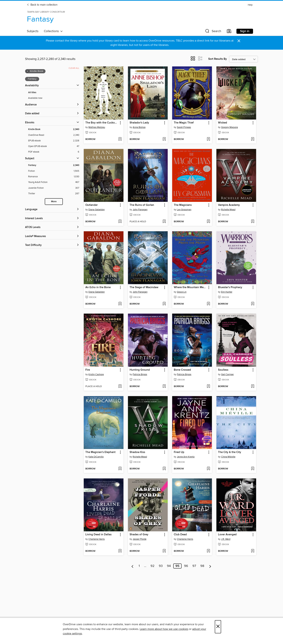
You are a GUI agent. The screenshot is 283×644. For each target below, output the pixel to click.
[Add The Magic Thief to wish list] (208, 139)
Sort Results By (218, 59)
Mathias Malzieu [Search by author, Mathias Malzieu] (97, 127)
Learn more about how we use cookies (164, 629)
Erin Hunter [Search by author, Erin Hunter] (227, 292)
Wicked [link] (223, 123)
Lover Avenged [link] (227, 535)
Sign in (245, 31)
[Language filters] (52, 210)
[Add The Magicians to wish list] (208, 222)
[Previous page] (133, 566)
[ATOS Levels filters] (52, 227)
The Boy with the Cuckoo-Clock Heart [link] (102, 123)
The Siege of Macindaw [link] (144, 287)
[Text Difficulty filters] (52, 245)
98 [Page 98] (202, 566)
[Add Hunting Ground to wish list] (164, 387)
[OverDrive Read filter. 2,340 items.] (54, 135)
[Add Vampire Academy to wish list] (253, 222)
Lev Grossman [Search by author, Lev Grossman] (184, 210)
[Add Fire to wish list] (120, 387)
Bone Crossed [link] (182, 370)
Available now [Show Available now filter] (35, 98)
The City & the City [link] (230, 452)
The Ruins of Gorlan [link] (142, 205)
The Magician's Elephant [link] (100, 452)
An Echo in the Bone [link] (98, 287)
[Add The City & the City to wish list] (253, 469)
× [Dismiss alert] (239, 41)
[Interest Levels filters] (52, 219)
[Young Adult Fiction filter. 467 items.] (54, 182)
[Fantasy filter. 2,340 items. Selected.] (54, 165)
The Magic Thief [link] (184, 123)
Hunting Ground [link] (140, 370)
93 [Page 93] (161, 566)
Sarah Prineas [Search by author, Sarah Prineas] (184, 127)
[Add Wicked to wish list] (253, 139)
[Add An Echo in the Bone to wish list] (120, 304)
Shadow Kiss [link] (137, 452)
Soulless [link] (223, 370)
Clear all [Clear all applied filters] (74, 68)
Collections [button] (53, 31)
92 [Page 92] (153, 566)
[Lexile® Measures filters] (52, 236)
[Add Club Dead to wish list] (208, 551)
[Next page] (210, 566)
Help (250, 5)
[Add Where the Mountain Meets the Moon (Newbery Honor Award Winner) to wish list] (208, 304)
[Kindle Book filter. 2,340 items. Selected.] (54, 129)
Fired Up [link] (179, 452)
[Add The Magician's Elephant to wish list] (120, 469)
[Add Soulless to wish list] (253, 387)
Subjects (33, 31)
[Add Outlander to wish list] (120, 222)
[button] (213, 32)
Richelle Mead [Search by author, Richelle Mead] (228, 210)
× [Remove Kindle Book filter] (28, 71)
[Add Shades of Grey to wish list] (164, 551)
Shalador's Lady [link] (139, 123)
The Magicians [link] (183, 205)
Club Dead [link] (180, 535)
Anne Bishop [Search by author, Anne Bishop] (139, 127)
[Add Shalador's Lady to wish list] (164, 139)
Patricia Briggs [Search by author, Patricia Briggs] (140, 374)
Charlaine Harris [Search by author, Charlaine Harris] (97, 539)
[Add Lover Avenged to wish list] (253, 551)
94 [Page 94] (169, 566)
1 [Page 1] (139, 566)
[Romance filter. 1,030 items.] (54, 177)
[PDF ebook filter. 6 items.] (54, 152)
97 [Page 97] (194, 566)
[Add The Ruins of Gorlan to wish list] (164, 222)
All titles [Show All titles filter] (32, 93)
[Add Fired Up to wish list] (208, 469)
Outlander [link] (92, 205)
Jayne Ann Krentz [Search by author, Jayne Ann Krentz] (186, 457)
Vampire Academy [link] (229, 205)
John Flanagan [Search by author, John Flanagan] (140, 210)
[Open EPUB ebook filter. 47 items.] (54, 146)
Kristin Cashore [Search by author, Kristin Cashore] (96, 374)
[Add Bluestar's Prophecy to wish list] (253, 304)
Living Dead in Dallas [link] (98, 535)
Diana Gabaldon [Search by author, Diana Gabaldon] (97, 210)
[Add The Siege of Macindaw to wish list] (164, 304)
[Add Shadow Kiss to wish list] (164, 469)
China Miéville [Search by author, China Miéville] (228, 457)
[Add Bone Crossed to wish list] (208, 387)
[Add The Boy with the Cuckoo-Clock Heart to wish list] (120, 139)
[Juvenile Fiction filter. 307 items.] (54, 188)
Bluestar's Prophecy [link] (230, 287)
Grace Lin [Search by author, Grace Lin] (182, 292)
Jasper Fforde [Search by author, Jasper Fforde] (140, 539)
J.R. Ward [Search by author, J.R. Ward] (226, 539)
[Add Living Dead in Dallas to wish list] (120, 551)
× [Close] (218, 627)
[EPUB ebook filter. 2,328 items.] (54, 141)
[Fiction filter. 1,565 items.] (54, 171)
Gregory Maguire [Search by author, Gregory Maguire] (229, 127)
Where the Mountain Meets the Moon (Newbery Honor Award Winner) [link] (190, 287)
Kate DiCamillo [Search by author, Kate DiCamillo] (96, 457)
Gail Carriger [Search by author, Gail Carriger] (227, 374)
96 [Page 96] (186, 566)
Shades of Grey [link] (139, 535)
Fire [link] (88, 370)
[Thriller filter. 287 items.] (54, 194)
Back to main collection (42, 5)
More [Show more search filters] (54, 202)
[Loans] (229, 32)
